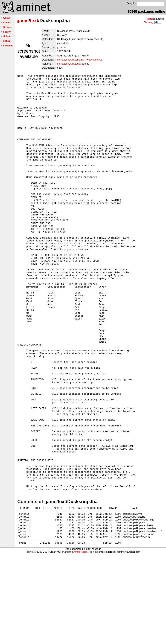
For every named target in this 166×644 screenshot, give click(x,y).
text (34, 21)
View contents (94, 60)
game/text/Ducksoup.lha (71, 60)
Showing (148, 22)
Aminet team (80, 643)
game (23, 21)
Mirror (150, 19)
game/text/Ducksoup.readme (73, 64)
